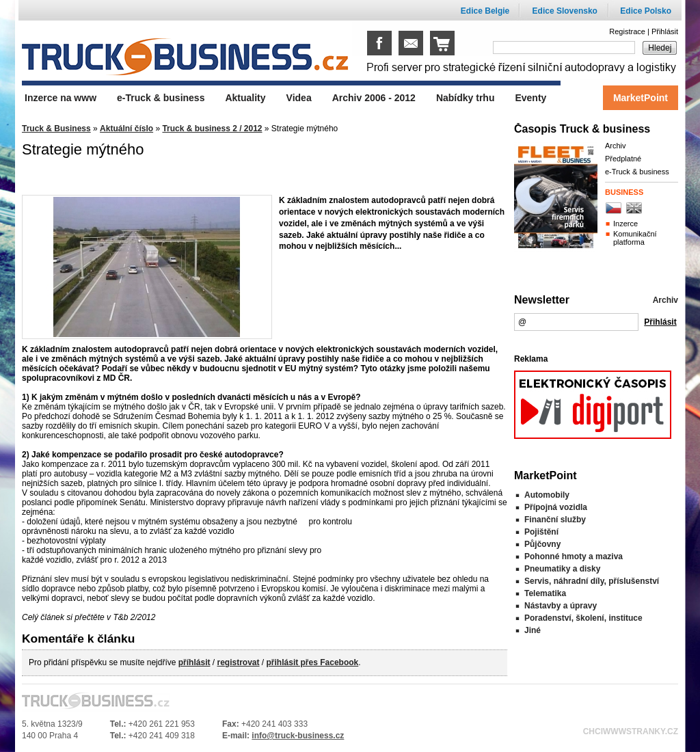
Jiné (533, 630)
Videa (299, 98)
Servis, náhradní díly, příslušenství (592, 581)
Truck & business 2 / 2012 (212, 129)
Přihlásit (665, 31)
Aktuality (245, 98)
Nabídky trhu (466, 98)
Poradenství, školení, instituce (583, 618)
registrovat (238, 662)
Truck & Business (56, 129)
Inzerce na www (60, 98)
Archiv (616, 146)
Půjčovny (542, 544)
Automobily (547, 495)
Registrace (627, 31)
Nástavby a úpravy (561, 606)
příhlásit (194, 662)
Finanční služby (555, 520)
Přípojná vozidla (556, 507)
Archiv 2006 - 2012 (374, 98)
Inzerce (625, 224)
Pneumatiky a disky (562, 569)
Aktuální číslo (126, 129)
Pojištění (541, 532)
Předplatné (623, 159)
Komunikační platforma (635, 238)
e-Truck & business (637, 172)
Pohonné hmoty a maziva (574, 556)
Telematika (545, 593)
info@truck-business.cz (298, 736)
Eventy (530, 98)
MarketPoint (641, 98)
